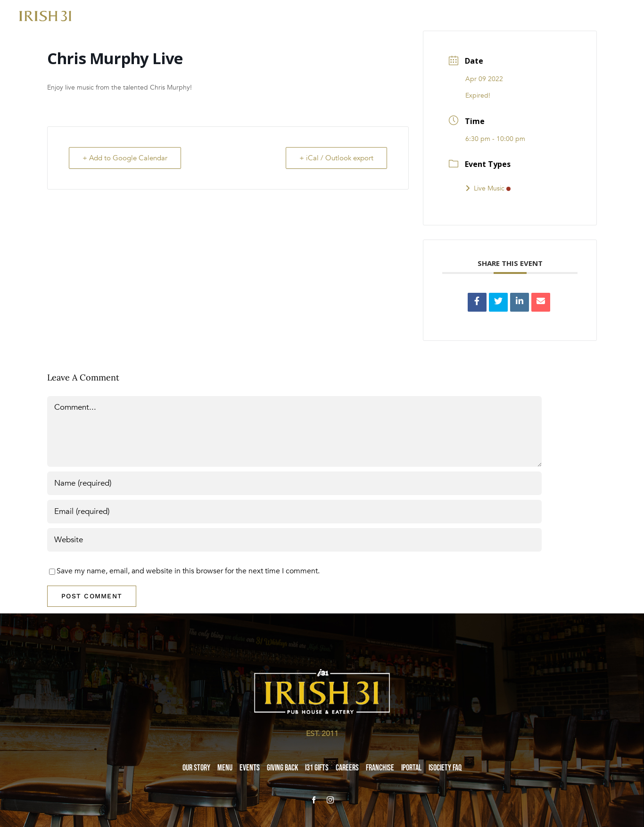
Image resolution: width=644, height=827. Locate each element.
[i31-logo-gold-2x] (45, 15)
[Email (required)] (294, 512)
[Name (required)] (294, 483)
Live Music (488, 188)
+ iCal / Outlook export (336, 158)
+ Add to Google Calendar (125, 158)
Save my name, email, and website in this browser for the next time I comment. (188, 571)
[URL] (294, 540)
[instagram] (330, 800)
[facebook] (314, 800)
